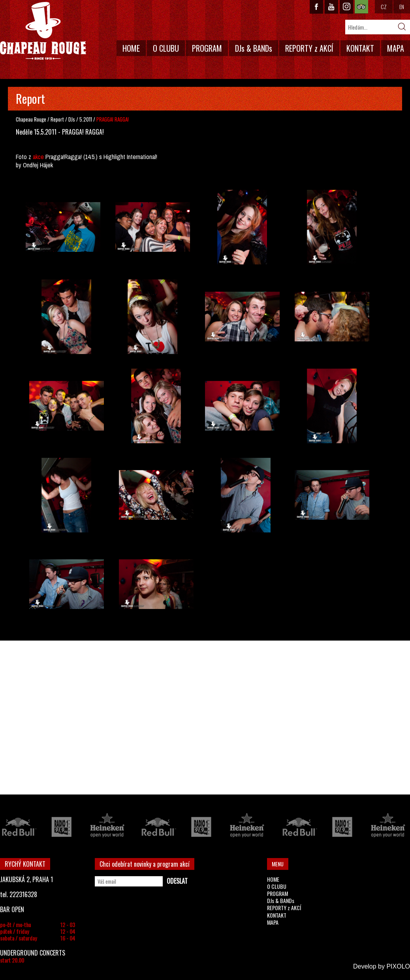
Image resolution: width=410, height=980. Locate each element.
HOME (131, 48)
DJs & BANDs (254, 48)
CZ (384, 7)
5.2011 (86, 119)
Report (57, 119)
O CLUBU (166, 48)
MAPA (396, 48)
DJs (72, 119)
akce (38, 157)
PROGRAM (207, 48)
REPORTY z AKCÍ (309, 48)
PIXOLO (398, 966)
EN (402, 7)
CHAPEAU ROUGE (43, 31)
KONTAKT (360, 48)
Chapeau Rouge (31, 119)
